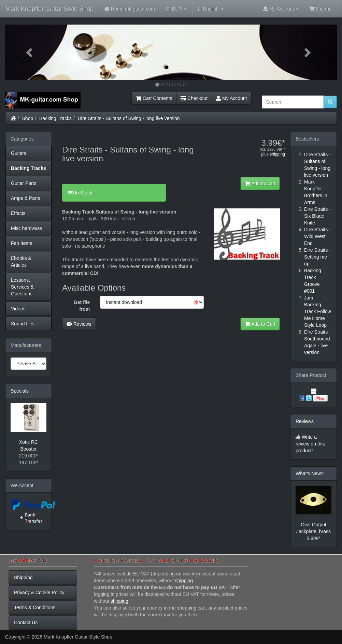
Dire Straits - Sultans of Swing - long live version (129, 118)
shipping (277, 154)
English (210, 9)
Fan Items (22, 243)
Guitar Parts (24, 183)
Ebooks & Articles (21, 262)
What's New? (310, 473)
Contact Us (26, 623)
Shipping (23, 577)
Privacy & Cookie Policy (39, 592)
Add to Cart (260, 184)
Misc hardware (26, 228)
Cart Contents (154, 98)
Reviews (79, 324)
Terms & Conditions (35, 608)
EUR (176, 9)
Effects (18, 213)
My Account (231, 98)
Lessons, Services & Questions (22, 287)
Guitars (19, 153)
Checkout (194, 98)
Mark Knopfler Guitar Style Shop (49, 9)
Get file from (82, 306)
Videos (18, 309)
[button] (30, 52)
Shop (28, 118)
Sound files (23, 324)
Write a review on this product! (310, 444)
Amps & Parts (26, 198)
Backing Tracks (55, 118)
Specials (20, 391)
